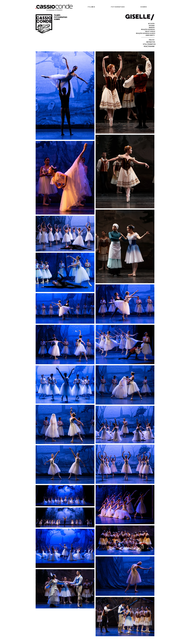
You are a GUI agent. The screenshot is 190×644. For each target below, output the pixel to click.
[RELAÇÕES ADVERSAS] (148, 30)
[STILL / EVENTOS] (149, 44)
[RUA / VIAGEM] (149, 46)
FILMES (57, 15)
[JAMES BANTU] (150, 35)
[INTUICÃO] (151, 24)
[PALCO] (152, 40)
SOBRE (57, 19)
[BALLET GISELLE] (150, 31)
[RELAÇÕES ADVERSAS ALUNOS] (146, 33)
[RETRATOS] (151, 42)
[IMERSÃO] (152, 28)
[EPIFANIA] (152, 26)
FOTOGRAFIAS (61, 17)
